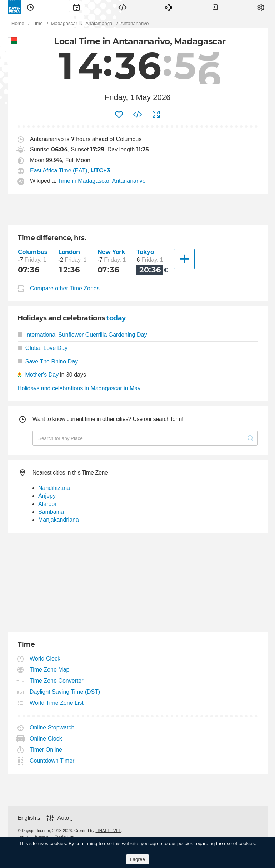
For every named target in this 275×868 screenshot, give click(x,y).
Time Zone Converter (57, 681)
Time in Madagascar (83, 181)
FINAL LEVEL (108, 831)
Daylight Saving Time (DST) (65, 692)
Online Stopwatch (52, 727)
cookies (58, 844)
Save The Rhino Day (48, 362)
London (69, 252)
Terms (23, 836)
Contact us (64, 836)
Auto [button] (63, 818)
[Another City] (184, 259)
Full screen (156, 115)
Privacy (42, 836)
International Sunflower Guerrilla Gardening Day (82, 335)
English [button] (27, 818)
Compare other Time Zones (65, 288)
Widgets (122, 7)
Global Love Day (42, 348)
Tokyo (145, 252)
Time (30, 7)
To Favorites (119, 115)
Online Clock (46, 739)
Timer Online (46, 750)
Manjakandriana (59, 520)
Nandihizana (54, 488)
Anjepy (47, 496)
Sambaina (51, 512)
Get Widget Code (137, 115)
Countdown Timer (52, 761)
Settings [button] (261, 7)
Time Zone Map (50, 670)
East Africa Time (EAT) (59, 170)
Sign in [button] (215, 7)
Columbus (33, 252)
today (116, 318)
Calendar (76, 7)
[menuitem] (30, 7)
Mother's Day (42, 375)
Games (169, 7)
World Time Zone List (57, 703)
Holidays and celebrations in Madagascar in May (79, 388)
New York (111, 252)
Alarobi (47, 504)
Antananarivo (129, 181)
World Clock (45, 659)
